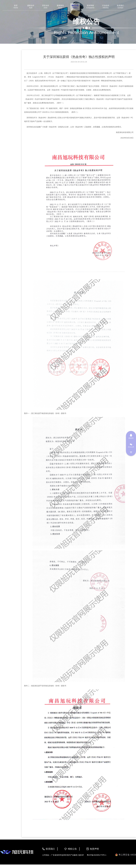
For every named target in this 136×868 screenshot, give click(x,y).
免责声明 (94, 849)
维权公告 (72, 849)
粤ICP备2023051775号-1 (97, 855)
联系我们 (50, 849)
